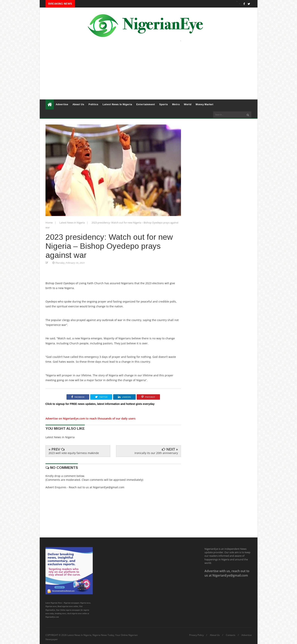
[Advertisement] (149, 72)
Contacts (231, 635)
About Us (78, 104)
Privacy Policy (196, 635)
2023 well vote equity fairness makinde (74, 453)
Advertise (62, 104)
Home (49, 223)
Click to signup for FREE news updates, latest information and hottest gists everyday (100, 404)
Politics (93, 104)
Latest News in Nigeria (72, 223)
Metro (176, 104)
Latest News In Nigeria (117, 104)
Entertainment (146, 104)
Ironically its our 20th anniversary (156, 453)
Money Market (204, 104)
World (188, 104)
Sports (164, 104)
